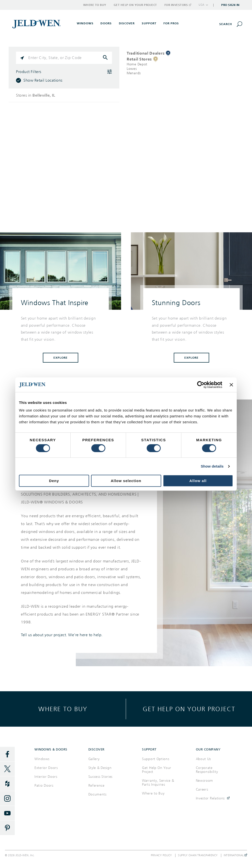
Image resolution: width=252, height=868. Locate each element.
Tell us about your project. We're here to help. (62, 635)
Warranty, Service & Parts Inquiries (158, 783)
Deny (54, 481)
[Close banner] (231, 385)
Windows (42, 759)
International (235, 855)
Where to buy (63, 709)
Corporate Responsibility (207, 770)
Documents (97, 794)
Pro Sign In (230, 5)
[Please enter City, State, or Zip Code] (64, 58)
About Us (204, 759)
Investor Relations (210, 798)
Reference (96, 786)
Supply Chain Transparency (198, 855)
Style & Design (100, 768)
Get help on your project (189, 709)
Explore (61, 358)
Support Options (156, 759)
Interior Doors (46, 777)
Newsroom (205, 781)
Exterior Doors (46, 768)
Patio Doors (44, 786)
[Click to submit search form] (106, 58)
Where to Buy (95, 5)
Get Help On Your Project (157, 770)
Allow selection (126, 481)
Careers (202, 789)
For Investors (178, 5)
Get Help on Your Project (135, 5)
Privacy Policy (161, 855)
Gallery (94, 759)
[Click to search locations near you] (22, 58)
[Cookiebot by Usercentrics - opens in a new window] (201, 385)
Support (149, 23)
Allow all (198, 481)
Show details (212, 466)
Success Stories (101, 777)
